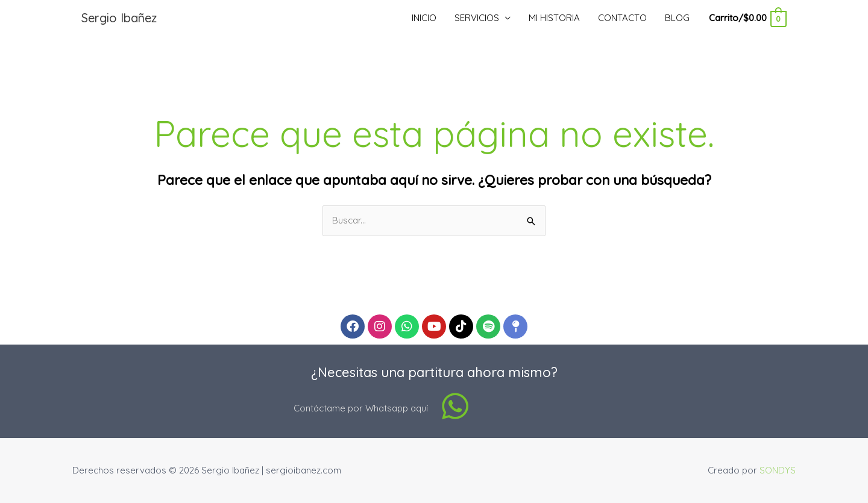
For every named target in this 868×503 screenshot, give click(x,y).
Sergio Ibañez (119, 18)
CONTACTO (622, 18)
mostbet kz (15, 0)
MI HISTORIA (554, 18)
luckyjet (8, 0)
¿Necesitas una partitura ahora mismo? (434, 372)
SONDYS (778, 470)
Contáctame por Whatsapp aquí (361, 408)
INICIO (424, 18)
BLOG (677, 18)
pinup (11, 0)
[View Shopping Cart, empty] (747, 18)
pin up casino (3, 0)
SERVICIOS (477, 18)
